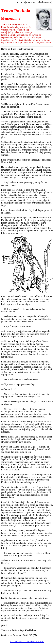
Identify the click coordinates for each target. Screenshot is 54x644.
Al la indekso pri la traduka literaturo (27, 641)
